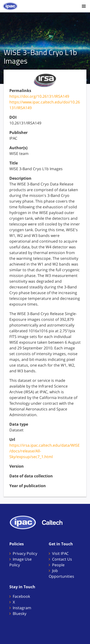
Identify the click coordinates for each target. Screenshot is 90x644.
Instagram (22, 608)
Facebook (21, 596)
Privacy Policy (25, 553)
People (58, 565)
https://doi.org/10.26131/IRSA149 (39, 96)
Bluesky (20, 613)
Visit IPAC (60, 553)
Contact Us (62, 559)
